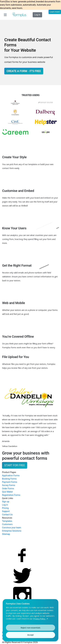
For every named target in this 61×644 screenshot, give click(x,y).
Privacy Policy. (41, 619)
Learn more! (55, 12)
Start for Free (15, 465)
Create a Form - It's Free (24, 71)
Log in (37, 15)
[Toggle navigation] (5, 15)
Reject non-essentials (30, 628)
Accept (30, 635)
